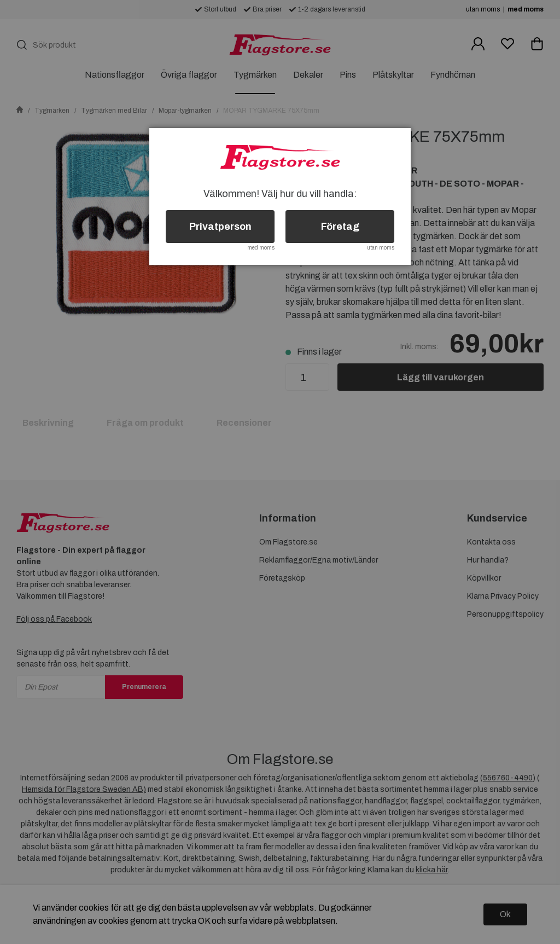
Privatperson (220, 227)
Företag (340, 227)
